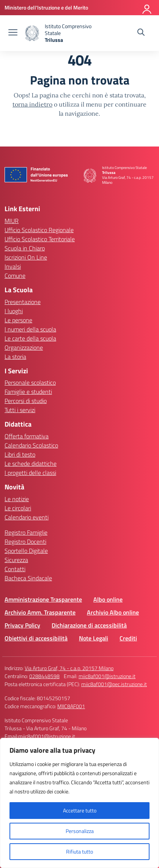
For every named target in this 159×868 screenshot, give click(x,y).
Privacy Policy (22, 625)
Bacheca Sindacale (28, 578)
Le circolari (18, 508)
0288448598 (44, 676)
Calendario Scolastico (31, 445)
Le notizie (17, 499)
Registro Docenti (25, 542)
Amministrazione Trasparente (43, 599)
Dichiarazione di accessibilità (89, 625)
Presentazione (23, 302)
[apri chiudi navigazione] (13, 33)
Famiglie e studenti (28, 392)
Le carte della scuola (30, 338)
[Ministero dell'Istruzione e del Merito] (46, 7)
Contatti (15, 569)
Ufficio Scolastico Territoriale (40, 239)
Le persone (18, 320)
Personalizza (80, 831)
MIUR (12, 221)
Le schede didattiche (31, 463)
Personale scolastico (30, 382)
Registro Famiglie (26, 532)
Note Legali (94, 638)
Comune (15, 276)
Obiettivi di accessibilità (36, 638)
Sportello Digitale (26, 551)
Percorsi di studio (26, 401)
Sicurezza (16, 560)
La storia (15, 357)
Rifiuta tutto (79, 851)
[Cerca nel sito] (141, 33)
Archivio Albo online (113, 612)
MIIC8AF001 (71, 706)
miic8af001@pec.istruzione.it (114, 684)
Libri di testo (20, 454)
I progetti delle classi (30, 473)
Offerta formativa (27, 436)
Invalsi (13, 266)
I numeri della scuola (30, 329)
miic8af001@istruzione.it (107, 676)
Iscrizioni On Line (26, 257)
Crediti (128, 638)
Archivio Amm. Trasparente (40, 612)
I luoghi (14, 311)
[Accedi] (147, 8)
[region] (79, 803)
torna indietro (32, 104)
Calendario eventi (27, 517)
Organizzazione (24, 347)
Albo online (108, 599)
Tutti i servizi (20, 410)
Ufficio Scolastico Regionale (39, 230)
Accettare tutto (80, 810)
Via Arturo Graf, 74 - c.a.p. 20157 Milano (69, 668)
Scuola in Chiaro (25, 248)
